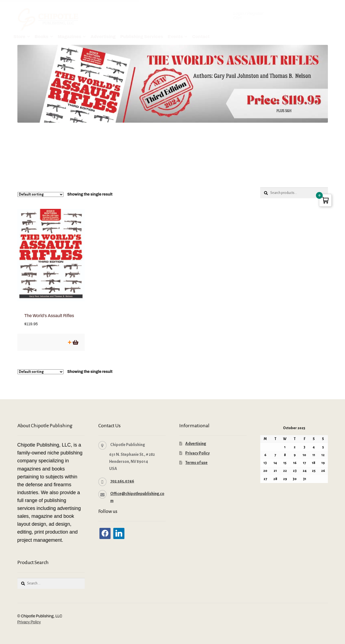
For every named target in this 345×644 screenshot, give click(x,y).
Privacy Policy (197, 448)
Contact (201, 37)
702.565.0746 (122, 476)
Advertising (103, 37)
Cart (238, 18)
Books (41, 37)
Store (20, 37)
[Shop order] (40, 194)
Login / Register (248, 14)
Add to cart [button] (75, 337)
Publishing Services (142, 37)
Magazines (69, 37)
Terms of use (196, 457)
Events (175, 37)
